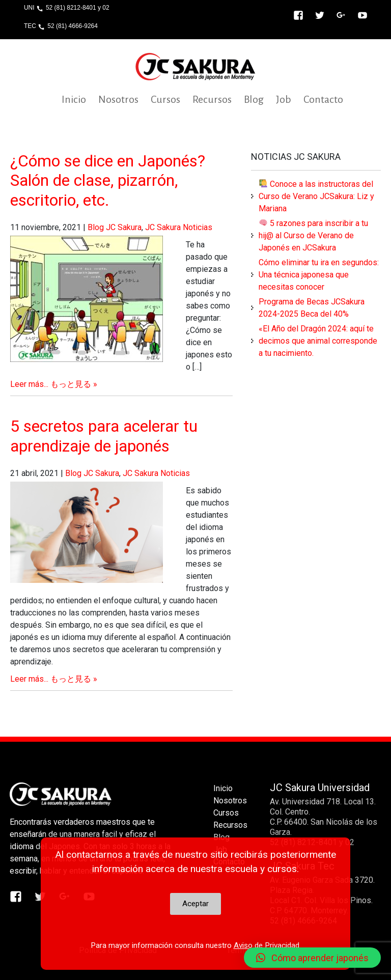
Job (284, 99)
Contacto (323, 99)
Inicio (74, 99)
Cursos (165, 99)
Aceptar (195, 904)
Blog (254, 99)
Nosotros (118, 99)
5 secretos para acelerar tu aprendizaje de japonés (104, 436)
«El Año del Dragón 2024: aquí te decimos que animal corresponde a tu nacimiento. (318, 341)
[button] (312, 958)
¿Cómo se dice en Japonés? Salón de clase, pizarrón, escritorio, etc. (108, 180)
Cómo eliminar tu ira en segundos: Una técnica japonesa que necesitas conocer (319, 275)
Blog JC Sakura (115, 227)
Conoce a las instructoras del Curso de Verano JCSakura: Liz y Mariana (316, 196)
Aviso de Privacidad (267, 945)
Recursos (212, 99)
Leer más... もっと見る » (54, 384)
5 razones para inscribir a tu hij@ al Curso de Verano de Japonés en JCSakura (313, 235)
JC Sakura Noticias (179, 227)
